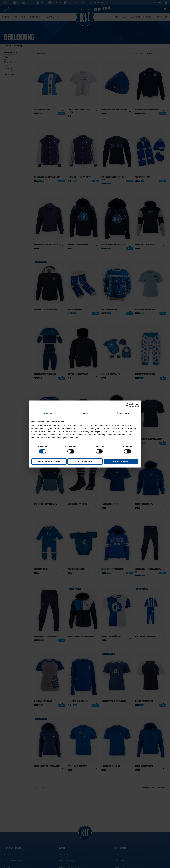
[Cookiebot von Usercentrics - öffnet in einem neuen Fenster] (128, 405)
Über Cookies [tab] (123, 413)
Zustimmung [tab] (47, 413)
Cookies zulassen (121, 461)
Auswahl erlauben (85, 461)
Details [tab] (85, 413)
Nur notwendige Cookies (49, 461)
